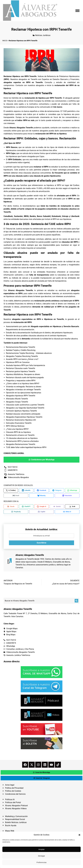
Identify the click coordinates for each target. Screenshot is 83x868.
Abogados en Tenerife (25, 559)
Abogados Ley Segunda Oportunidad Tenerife (25, 408)
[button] (79, 835)
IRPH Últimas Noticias (15, 426)
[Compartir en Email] (16, 496)
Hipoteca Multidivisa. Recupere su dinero (23, 374)
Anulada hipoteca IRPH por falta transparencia (25, 365)
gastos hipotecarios (52, 176)
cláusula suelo (22, 176)
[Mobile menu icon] (77, 11)
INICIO (5, 41)
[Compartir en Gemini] (57, 506)
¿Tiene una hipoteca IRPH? (17, 429)
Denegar (42, 856)
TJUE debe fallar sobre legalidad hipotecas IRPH (26, 447)
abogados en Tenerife (28, 79)
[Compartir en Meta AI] (67, 512)
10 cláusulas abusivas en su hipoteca (22, 438)
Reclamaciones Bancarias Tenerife (20, 347)
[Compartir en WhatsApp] (72, 490)
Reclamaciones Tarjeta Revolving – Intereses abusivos (29, 353)
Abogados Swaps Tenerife (17, 402)
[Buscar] (76, 601)
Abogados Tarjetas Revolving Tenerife (22, 356)
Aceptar (42, 849)
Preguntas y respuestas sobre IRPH (21, 381)
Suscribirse (41, 543)
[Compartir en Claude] (11, 506)
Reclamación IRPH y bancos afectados (22, 441)
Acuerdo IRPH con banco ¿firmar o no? (22, 359)
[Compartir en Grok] (72, 506)
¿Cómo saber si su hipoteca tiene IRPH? (23, 384)
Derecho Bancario (71, 326)
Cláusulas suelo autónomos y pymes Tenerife (25, 405)
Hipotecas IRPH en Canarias (18, 362)
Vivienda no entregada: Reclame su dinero (24, 387)
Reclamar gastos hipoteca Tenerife (21, 371)
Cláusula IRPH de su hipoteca (18, 432)
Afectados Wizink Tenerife (17, 399)
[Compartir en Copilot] (41, 512)
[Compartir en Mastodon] (67, 496)
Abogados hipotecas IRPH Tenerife (21, 396)
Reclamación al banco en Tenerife (20, 435)
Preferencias (41, 862)
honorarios (18, 134)
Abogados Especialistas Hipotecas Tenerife (24, 417)
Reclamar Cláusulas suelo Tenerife (20, 368)
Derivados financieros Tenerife (19, 423)
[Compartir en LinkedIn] (26, 490)
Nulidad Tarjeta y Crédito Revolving (21, 350)
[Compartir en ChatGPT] (26, 506)
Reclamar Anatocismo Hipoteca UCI (21, 420)
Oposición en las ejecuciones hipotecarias (24, 393)
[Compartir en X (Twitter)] (11, 490)
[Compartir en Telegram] (57, 490)
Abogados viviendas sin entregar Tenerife (23, 390)
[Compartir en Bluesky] (41, 496)
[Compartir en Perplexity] (16, 512)
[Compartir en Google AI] (41, 506)
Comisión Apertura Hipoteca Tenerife (21, 411)
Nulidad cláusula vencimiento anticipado (23, 414)
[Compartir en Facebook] (41, 490)
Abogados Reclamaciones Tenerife (21, 444)
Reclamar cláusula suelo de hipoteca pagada (25, 377)
